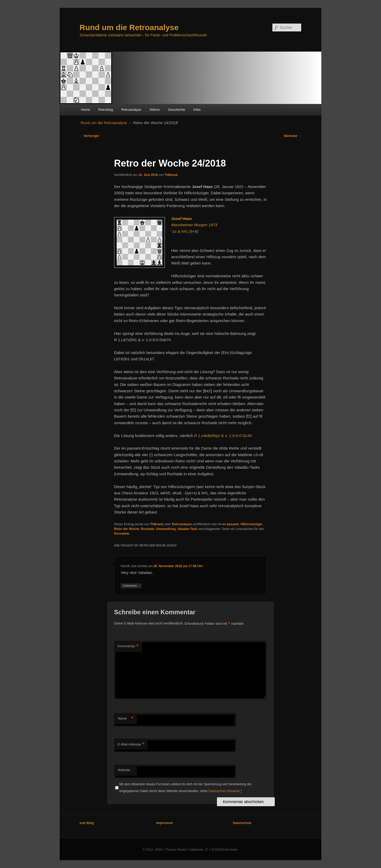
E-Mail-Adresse (131, 745)
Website (124, 770)
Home (85, 110)
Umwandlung (166, 529)
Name (126, 719)
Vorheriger (89, 136)
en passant (231, 524)
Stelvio (155, 110)
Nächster (293, 136)
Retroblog (105, 110)
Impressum (165, 823)
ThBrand (171, 175)
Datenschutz (242, 823)
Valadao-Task (187, 529)
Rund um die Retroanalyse (129, 27)
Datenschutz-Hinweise (224, 791)
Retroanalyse (131, 110)
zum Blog (87, 823)
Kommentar (128, 646)
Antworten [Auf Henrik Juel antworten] (131, 586)
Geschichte (177, 110)
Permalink (122, 534)
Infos (197, 110)
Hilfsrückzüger (251, 524)
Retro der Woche (127, 529)
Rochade (147, 529)
